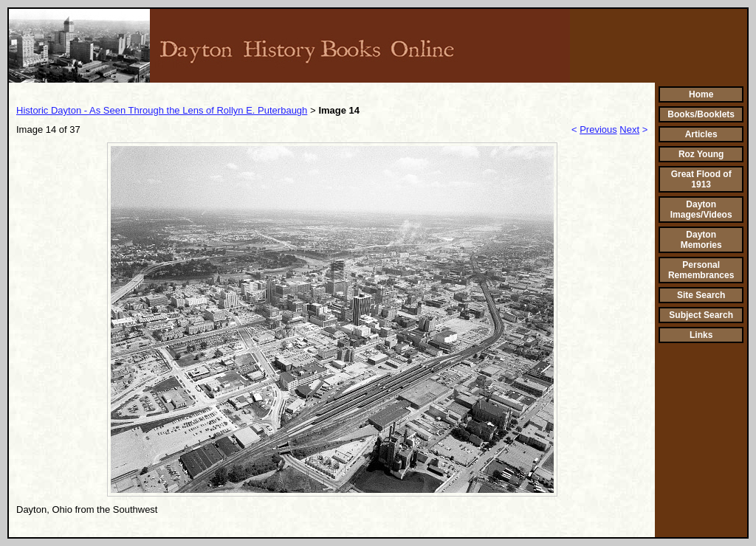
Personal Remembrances (701, 270)
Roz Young (701, 154)
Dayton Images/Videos (701, 210)
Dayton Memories (701, 240)
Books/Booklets (701, 114)
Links (701, 335)
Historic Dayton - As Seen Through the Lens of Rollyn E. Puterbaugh (162, 110)
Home (701, 94)
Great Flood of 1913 (701, 179)
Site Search (701, 295)
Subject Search (701, 315)
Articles (701, 134)
